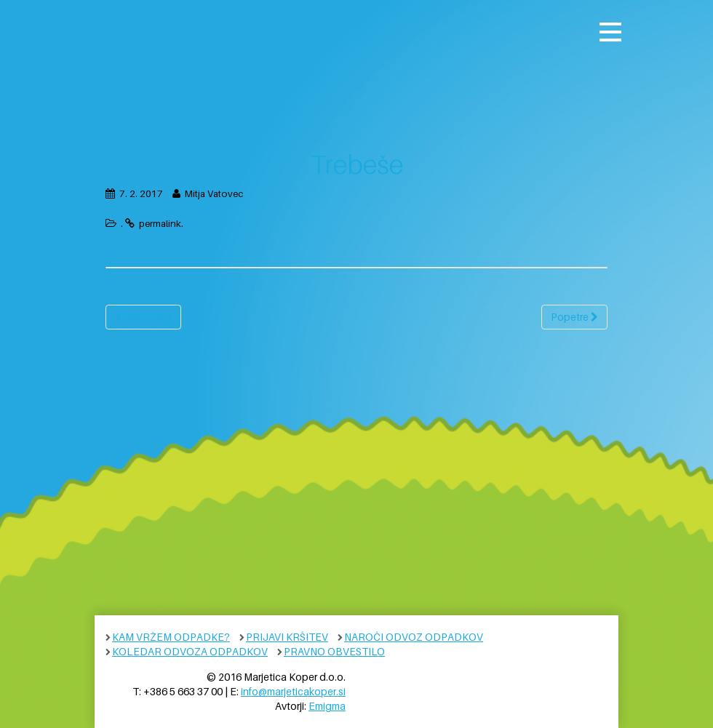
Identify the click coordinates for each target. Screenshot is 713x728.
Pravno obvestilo (334, 651)
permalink (160, 223)
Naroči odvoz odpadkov (414, 637)
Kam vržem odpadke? (171, 637)
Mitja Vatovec (214, 193)
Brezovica (143, 317)
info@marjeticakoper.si (293, 691)
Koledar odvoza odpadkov (190, 651)
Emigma (327, 706)
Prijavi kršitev (287, 637)
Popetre (574, 317)
